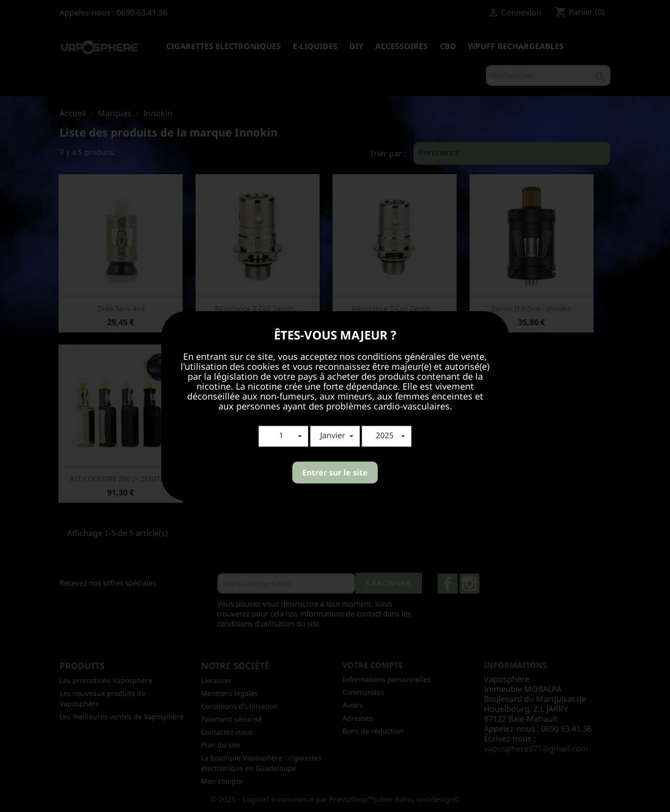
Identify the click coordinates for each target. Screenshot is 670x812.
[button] (283, 436)
